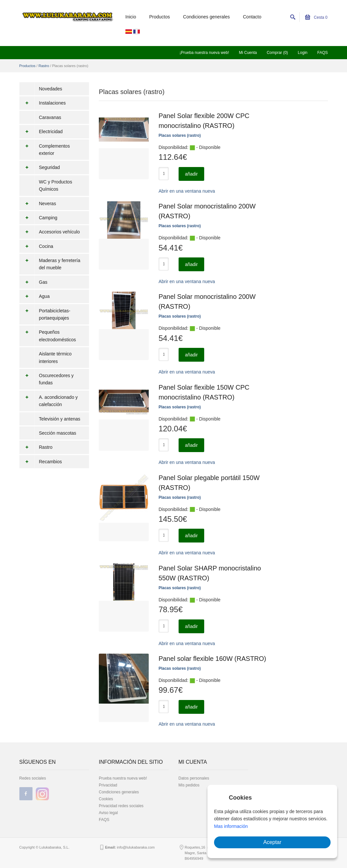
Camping (38, 218)
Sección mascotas (58, 433)
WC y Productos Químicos (56, 185)
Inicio (131, 17)
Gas (33, 282)
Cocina (36, 246)
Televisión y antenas (60, 419)
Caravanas (50, 117)
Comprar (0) (277, 53)
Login (303, 53)
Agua (35, 296)
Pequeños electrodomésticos (48, 336)
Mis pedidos (189, 785)
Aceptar (272, 842)
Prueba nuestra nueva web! (123, 778)
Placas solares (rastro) (180, 135)
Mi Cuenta (248, 53)
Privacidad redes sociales (121, 806)
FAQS (322, 53)
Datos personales (194, 778)
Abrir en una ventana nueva (187, 191)
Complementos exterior (45, 150)
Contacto (252, 17)
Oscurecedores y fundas (47, 379)
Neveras (38, 204)
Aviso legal (108, 813)
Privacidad (108, 785)
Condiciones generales (206, 17)
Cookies (106, 799)
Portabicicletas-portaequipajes (45, 314)
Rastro (44, 66)
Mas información (231, 826)
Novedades (51, 89)
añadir (192, 174)
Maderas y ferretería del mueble (50, 264)
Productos (160, 17)
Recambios (41, 462)
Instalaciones (43, 103)
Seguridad (40, 167)
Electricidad (41, 132)
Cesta (316, 17)
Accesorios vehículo (50, 232)
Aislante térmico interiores (55, 357)
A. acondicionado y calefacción (49, 401)
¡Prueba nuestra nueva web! (204, 53)
